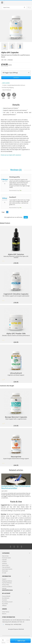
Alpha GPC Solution (16, 254)
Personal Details (6, 596)
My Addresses (6, 598)
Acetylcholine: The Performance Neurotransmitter (16, 482)
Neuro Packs (5, 565)
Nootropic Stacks (6, 558)
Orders (4, 609)
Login (26, 217)
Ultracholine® (16, 373)
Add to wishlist (6, 83)
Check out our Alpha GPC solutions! (11, 155)
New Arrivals (5, 556)
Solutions (5, 563)
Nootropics (5, 571)
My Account (6, 593)
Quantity (3, 643)
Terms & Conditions (7, 587)
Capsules (4, 560)
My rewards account (7, 602)
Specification (16, 78)
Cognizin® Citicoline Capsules (16, 294)
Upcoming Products (7, 569)
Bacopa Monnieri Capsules (16, 417)
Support (4, 579)
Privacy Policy (6, 585)
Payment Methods (7, 583)
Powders (4, 562)
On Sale (4, 573)
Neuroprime (16, 457)
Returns (4, 614)
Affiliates (4, 606)
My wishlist (5, 604)
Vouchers (5, 600)
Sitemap (4, 588)
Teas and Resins (6, 567)
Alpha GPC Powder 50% (16, 334)
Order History (6, 612)
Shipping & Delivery (7, 581)
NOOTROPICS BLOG (7, 590)
